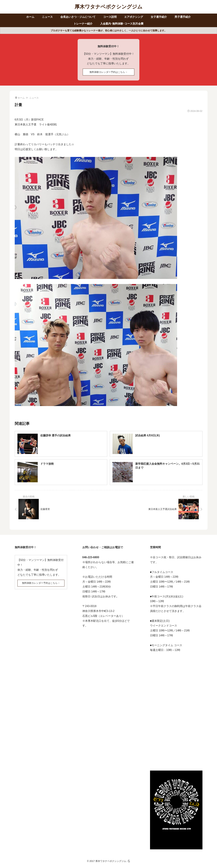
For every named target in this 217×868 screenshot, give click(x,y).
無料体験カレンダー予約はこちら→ (108, 72)
